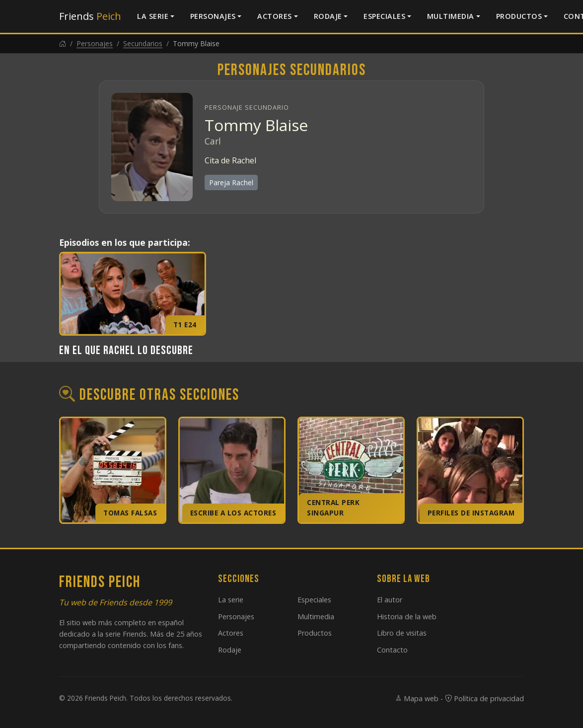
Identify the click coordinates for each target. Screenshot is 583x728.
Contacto (392, 650)
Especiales (384, 16)
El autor (390, 600)
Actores (275, 16)
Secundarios (143, 43)
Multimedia (451, 16)
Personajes (213, 16)
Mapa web (417, 698)
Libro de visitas (402, 633)
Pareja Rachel (231, 182)
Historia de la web (407, 617)
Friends (90, 16)
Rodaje (328, 16)
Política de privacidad (484, 698)
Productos (519, 16)
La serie (153, 16)
